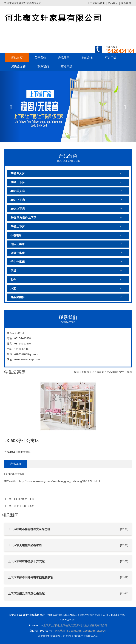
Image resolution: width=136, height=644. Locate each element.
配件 (13, 279)
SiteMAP (102, 631)
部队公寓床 (18, 244)
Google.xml (90, 631)
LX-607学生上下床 (24, 499)
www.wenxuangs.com (27, 359)
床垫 (13, 288)
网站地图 (60, 631)
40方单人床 (18, 191)
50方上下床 (18, 209)
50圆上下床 (18, 226)
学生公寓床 (18, 262)
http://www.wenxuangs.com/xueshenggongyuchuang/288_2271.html (59, 481)
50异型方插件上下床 (23, 217)
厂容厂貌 (110, 58)
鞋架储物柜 (18, 297)
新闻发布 (87, 58)
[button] (10, 106)
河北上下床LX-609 (24, 506)
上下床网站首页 (96, 3)
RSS (68, 631)
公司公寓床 (18, 253)
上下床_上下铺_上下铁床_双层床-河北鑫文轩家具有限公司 (75, 625)
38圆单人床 (18, 173)
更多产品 (67, 66)
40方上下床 (18, 200)
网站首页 (17, 58)
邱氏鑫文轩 (18, 66)
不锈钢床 (16, 235)
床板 (13, 271)
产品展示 (113, 3)
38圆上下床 (18, 182)
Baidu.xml (76, 631)
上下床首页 (98, 372)
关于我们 (40, 58)
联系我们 (126, 3)
